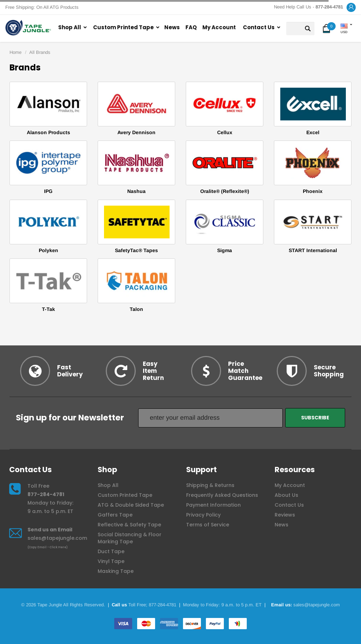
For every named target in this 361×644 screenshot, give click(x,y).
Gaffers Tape (115, 515)
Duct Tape (111, 551)
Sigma (225, 250)
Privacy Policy (203, 515)
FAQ (191, 27)
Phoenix (313, 191)
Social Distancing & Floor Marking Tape (130, 538)
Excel (313, 132)
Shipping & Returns (210, 485)
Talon (136, 309)
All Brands (40, 52)
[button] (351, 8)
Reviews (285, 515)
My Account (219, 27)
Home (16, 52)
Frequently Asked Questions (222, 495)
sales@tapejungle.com (57, 538)
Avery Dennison (136, 132)
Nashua (136, 191)
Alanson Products (48, 132)
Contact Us (259, 27)
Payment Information (213, 505)
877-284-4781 (46, 494)
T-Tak (48, 309)
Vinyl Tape (111, 561)
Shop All (70, 27)
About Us (286, 495)
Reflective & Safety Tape (129, 525)
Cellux (225, 132)
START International (313, 250)
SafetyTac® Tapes (136, 250)
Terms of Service (208, 525)
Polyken (48, 250)
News (172, 27)
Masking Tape (116, 571)
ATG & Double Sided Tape (131, 505)
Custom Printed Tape (123, 27)
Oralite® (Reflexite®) (225, 191)
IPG (48, 191)
